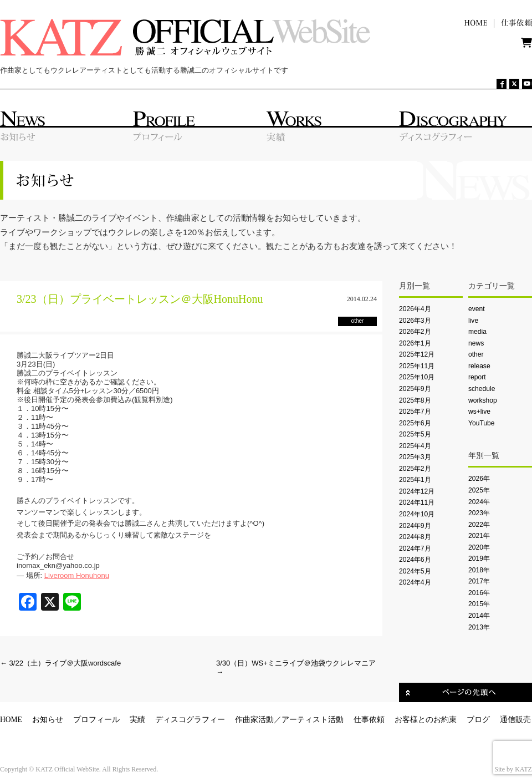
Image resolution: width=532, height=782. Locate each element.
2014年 (479, 616)
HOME (11, 720)
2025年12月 (417, 354)
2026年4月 (415, 309)
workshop (483, 400)
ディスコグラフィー (190, 720)
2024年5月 (415, 571)
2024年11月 (417, 502)
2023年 (479, 513)
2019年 (479, 558)
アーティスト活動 (313, 720)
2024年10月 (417, 514)
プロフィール (96, 720)
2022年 (479, 525)
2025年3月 (415, 457)
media (477, 332)
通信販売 (515, 720)
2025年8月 (415, 400)
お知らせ (48, 720)
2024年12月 (417, 491)
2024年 (479, 502)
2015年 (479, 604)
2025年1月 (415, 480)
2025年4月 (415, 446)
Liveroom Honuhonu (77, 575)
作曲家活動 (254, 720)
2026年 (479, 479)
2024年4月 (415, 582)
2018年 (479, 570)
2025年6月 (415, 423)
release (479, 366)
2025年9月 (415, 389)
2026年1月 (415, 343)
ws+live (479, 412)
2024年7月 (415, 549)
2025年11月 (417, 366)
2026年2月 (415, 332)
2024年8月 (415, 537)
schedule (482, 389)
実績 (137, 720)
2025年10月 (417, 377)
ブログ (478, 720)
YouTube (481, 423)
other (476, 354)
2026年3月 (415, 321)
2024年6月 (415, 560)
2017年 (479, 581)
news (476, 343)
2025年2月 (415, 469)
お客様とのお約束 (426, 720)
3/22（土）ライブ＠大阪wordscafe (60, 663)
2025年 (479, 490)
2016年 (479, 593)
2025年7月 (415, 412)
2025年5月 (415, 434)
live (473, 321)
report (477, 377)
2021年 (479, 536)
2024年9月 (415, 526)
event (477, 309)
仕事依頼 (369, 720)
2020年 (479, 547)
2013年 (479, 627)
